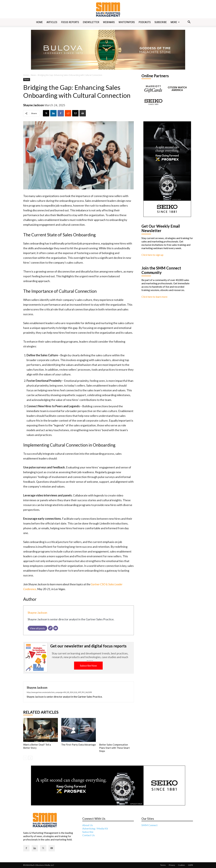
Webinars (109, 22)
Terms (163, 865)
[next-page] (30, 758)
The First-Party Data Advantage (79, 745)
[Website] (50, 628)
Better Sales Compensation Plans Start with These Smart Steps (114, 748)
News (33, 75)
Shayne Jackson (34, 105)
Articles (52, 22)
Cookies (182, 865)
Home (39, 22)
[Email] (56, 628)
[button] (189, 22)
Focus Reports (70, 22)
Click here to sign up (152, 255)
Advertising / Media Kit (95, 828)
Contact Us (89, 835)
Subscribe (161, 22)
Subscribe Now (88, 665)
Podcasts (145, 22)
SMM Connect (149, 825)
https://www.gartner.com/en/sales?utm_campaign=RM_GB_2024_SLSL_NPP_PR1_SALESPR (59, 692)
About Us (88, 825)
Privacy (172, 865)
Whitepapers (127, 22)
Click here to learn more (154, 297)
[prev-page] (25, 758)
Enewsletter (91, 22)
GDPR (190, 865)
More (175, 22)
